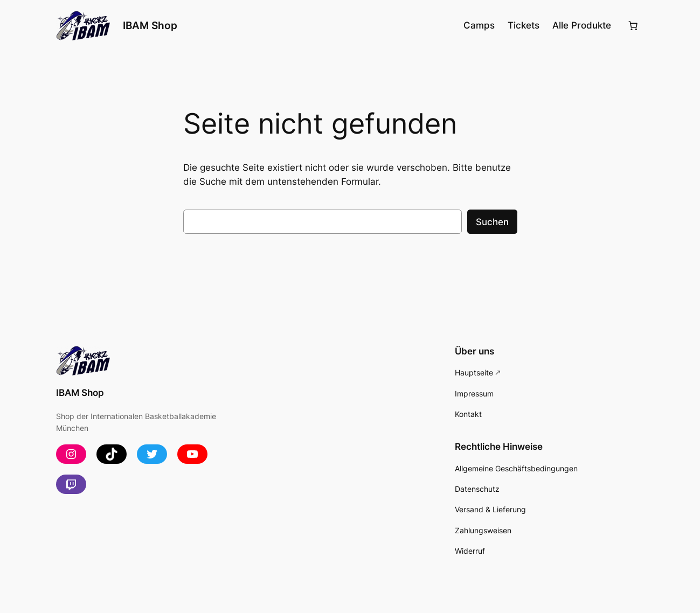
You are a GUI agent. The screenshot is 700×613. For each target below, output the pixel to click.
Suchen (492, 222)
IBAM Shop (150, 25)
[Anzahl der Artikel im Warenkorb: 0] (633, 26)
